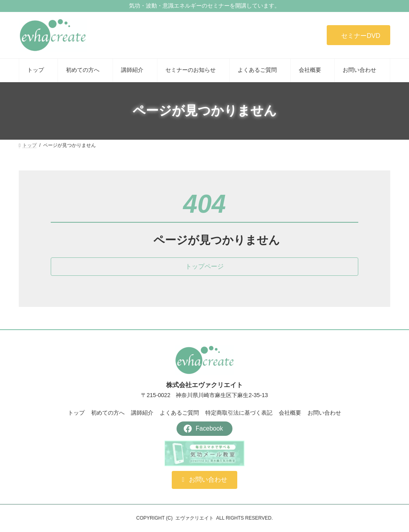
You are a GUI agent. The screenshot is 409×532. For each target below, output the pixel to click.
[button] (358, 35)
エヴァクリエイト (195, 518)
